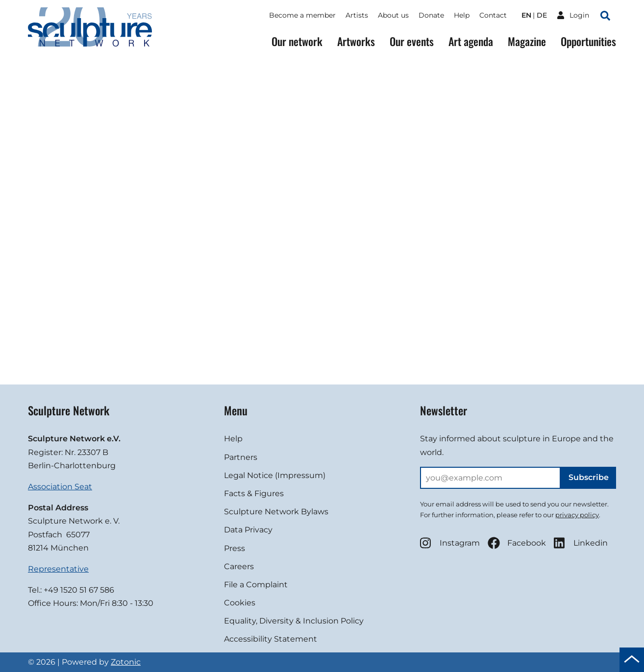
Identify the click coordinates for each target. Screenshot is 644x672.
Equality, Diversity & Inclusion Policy (294, 621)
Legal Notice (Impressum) (275, 475)
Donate (431, 15)
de (542, 15)
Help (462, 15)
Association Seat (60, 487)
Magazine (527, 41)
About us (393, 15)
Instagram (450, 543)
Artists (357, 15)
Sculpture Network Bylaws (276, 512)
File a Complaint (256, 585)
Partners (241, 457)
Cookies (240, 603)
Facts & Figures (254, 493)
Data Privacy (248, 530)
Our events (412, 41)
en (526, 15)
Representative (58, 569)
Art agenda (471, 41)
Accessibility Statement (271, 639)
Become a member (302, 15)
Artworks (356, 41)
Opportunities (588, 41)
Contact (493, 15)
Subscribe (589, 477)
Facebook (517, 543)
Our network (297, 41)
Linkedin (581, 543)
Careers (239, 566)
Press (235, 548)
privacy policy (577, 515)
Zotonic (126, 662)
